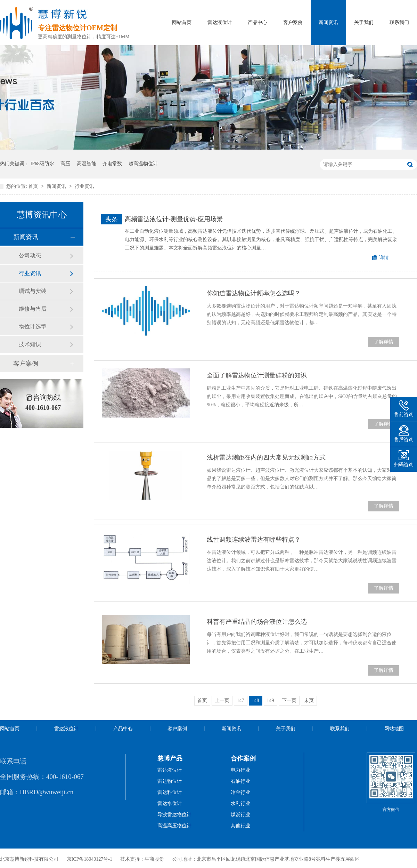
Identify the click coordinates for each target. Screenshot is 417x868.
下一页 (289, 700)
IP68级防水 (42, 164)
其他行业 (240, 826)
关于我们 (364, 22)
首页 (34, 186)
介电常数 (112, 164)
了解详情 (384, 342)
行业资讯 (84, 186)
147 (241, 700)
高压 (65, 164)
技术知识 (30, 344)
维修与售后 (33, 309)
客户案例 (293, 22)
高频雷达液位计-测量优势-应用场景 (174, 219)
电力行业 (240, 770)
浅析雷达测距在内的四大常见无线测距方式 (266, 457)
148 (256, 700)
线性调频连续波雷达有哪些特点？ (254, 540)
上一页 (222, 700)
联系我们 (399, 22)
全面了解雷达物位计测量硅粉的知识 (257, 375)
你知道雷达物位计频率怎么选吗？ (254, 293)
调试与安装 (33, 291)
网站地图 (394, 729)
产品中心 (257, 22)
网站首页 (182, 22)
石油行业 (240, 781)
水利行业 (240, 803)
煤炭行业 (240, 815)
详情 (384, 258)
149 (271, 700)
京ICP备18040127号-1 (89, 859)
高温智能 (87, 164)
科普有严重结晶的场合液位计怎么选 (257, 622)
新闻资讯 (328, 22)
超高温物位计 (143, 164)
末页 (309, 700)
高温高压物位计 (174, 826)
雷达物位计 (170, 781)
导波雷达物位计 (174, 815)
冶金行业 (240, 792)
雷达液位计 (220, 22)
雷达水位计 (170, 803)
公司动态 (30, 256)
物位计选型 (33, 327)
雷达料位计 (170, 792)
